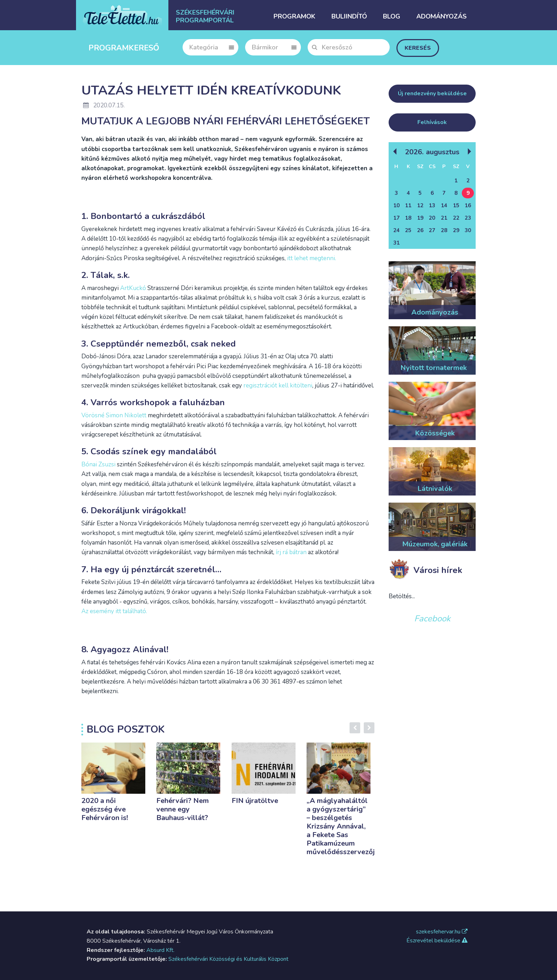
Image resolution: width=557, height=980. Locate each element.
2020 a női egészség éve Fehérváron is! (105, 809)
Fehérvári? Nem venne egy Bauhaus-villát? (183, 809)
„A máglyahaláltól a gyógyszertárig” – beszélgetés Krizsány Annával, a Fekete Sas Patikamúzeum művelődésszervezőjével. (348, 826)
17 (396, 218)
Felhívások (432, 122)
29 (456, 230)
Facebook (432, 618)
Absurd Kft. (160, 950)
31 (396, 243)
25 (408, 230)
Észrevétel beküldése (437, 941)
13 (432, 205)
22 (456, 218)
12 (420, 205)
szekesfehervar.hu (442, 932)
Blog (392, 16)
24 (396, 230)
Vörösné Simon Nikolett (114, 415)
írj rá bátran (291, 552)
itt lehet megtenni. (312, 258)
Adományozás (442, 16)
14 (444, 205)
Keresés (418, 48)
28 (444, 230)
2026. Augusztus (432, 152)
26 (420, 230)
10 (396, 205)
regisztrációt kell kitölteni (278, 385)
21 (444, 218)
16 (468, 205)
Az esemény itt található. (114, 611)
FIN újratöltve (255, 801)
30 (468, 230)
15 (456, 205)
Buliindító (349, 16)
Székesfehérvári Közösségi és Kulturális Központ (228, 959)
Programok (294, 16)
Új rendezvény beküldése (432, 93)
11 (408, 205)
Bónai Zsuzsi (98, 464)
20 (432, 218)
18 (408, 218)
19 (420, 218)
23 (468, 218)
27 (432, 230)
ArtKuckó (134, 288)
